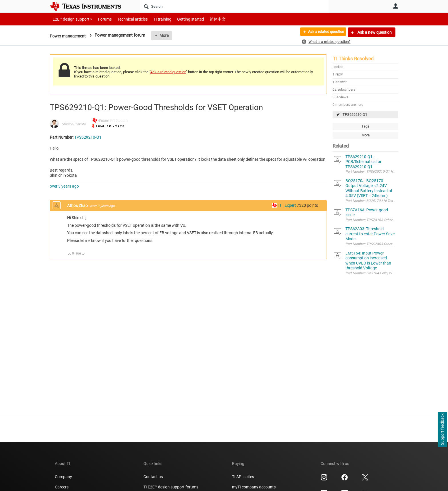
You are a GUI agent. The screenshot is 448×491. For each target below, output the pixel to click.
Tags (365, 126)
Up (70, 255)
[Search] (234, 6)
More (166, 35)
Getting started (181, 19)
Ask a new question (374, 32)
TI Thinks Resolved (353, 59)
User (395, 6)
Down (83, 255)
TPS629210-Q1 (355, 115)
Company (63, 477)
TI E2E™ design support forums (171, 487)
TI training (155, 19)
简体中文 (206, 19)
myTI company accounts (254, 487)
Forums (100, 19)
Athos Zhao (78, 206)
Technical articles (127, 19)
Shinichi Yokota (74, 124)
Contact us (153, 477)
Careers (62, 487)
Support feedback (442, 430)
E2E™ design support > (71, 19)
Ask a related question (323, 32)
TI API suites (243, 477)
